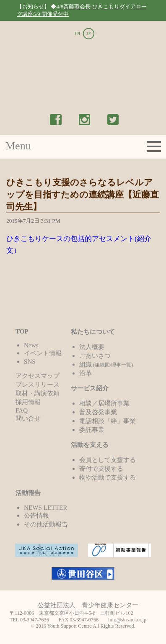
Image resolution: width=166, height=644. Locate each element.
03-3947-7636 (35, 620)
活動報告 (28, 493)
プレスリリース (38, 384)
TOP (22, 331)
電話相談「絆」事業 (108, 421)
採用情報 (28, 402)
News (31, 345)
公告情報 (36, 515)
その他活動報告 (46, 524)
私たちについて (93, 332)
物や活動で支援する (108, 477)
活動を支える (90, 445)
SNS (30, 361)
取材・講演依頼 (38, 393)
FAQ (22, 410)
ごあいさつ (95, 355)
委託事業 (92, 430)
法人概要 (92, 347)
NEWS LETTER (45, 507)
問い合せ (28, 418)
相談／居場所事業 (104, 403)
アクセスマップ (38, 376)
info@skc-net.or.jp (127, 620)
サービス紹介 (90, 388)
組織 (106, 364)
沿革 (86, 373)
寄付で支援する (101, 468)
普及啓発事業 (98, 412)
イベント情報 (43, 353)
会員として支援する (108, 460)
